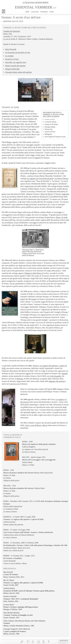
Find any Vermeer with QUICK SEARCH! (35, 3)
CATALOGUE (35, 12)
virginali (65, 374)
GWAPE (52, 12)
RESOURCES (64, 641)
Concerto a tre (14, 384)
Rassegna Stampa (50, 127)
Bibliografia (48, 134)
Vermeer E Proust (50, 132)
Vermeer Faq (49, 129)
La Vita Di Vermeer (51, 122)
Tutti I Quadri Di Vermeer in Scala (55, 137)
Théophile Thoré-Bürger (11, 127)
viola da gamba (56, 376)
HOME (27, 12)
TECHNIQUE (44, 12)
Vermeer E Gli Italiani (51, 124)
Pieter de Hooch (47, 194)
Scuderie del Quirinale (12, 31)
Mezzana (20, 379)
